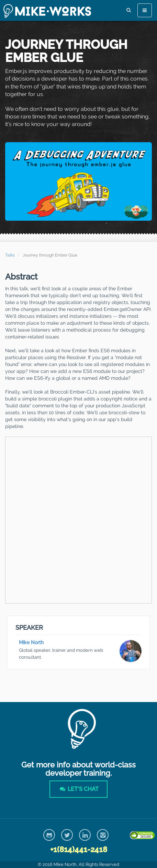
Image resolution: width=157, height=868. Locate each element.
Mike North (31, 642)
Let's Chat (78, 789)
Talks (10, 255)
